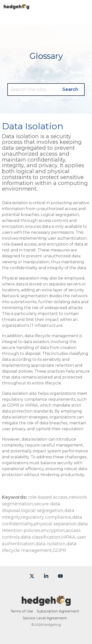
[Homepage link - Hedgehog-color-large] (46, 603)
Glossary (46, 56)
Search (70, 89)
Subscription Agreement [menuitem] (58, 611)
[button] (85, 5)
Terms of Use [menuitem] (22, 611)
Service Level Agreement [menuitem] (45, 618)
